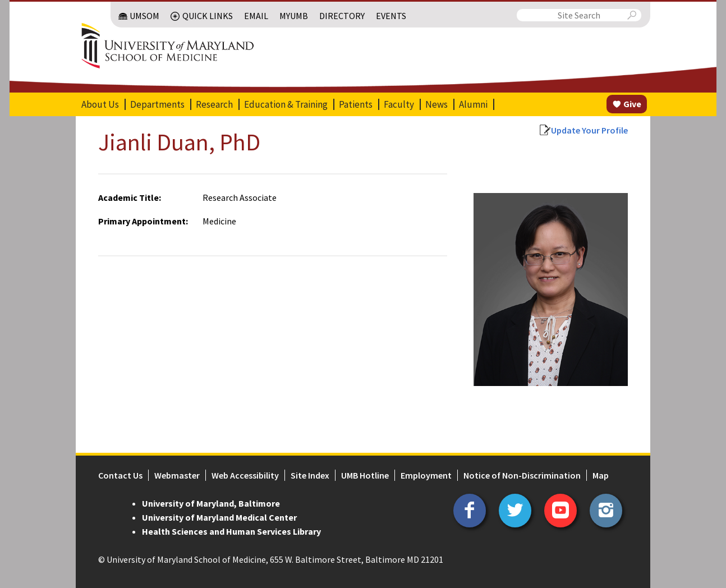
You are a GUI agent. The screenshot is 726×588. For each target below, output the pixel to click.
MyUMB (294, 16)
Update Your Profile (589, 130)
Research (214, 104)
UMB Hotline (365, 475)
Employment (426, 475)
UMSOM (144, 16)
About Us (100, 104)
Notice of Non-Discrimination (522, 475)
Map (601, 475)
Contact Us (120, 475)
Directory (342, 16)
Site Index (310, 475)
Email (256, 16)
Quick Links (208, 16)
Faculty (399, 104)
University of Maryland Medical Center (219, 517)
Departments (157, 104)
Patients (356, 104)
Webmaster (177, 475)
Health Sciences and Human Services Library (231, 531)
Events (391, 16)
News (436, 104)
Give (632, 104)
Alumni (473, 104)
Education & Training (286, 104)
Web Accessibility (245, 475)
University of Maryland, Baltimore (211, 503)
